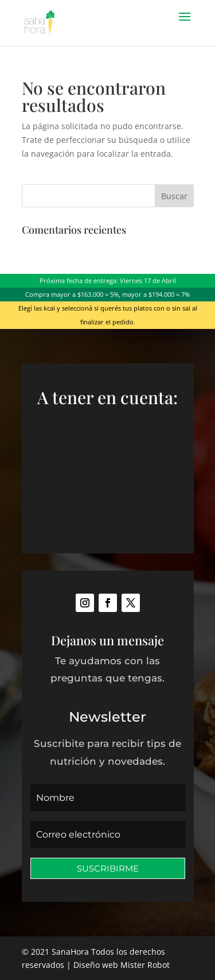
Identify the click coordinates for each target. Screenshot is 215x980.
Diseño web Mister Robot (122, 965)
